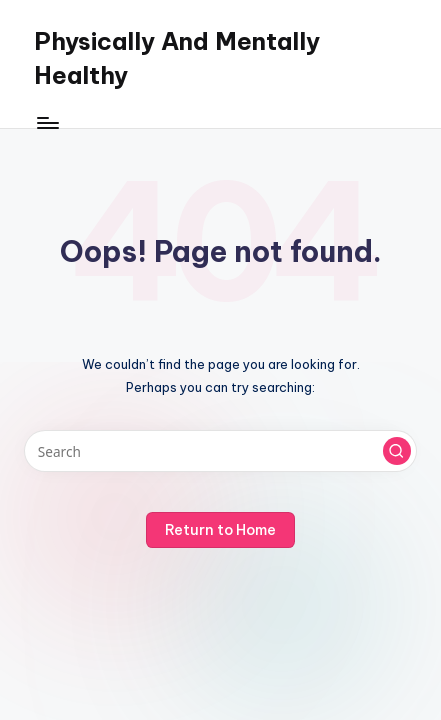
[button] (397, 451)
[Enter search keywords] (220, 451)
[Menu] (47, 122)
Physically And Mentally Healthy (177, 58)
